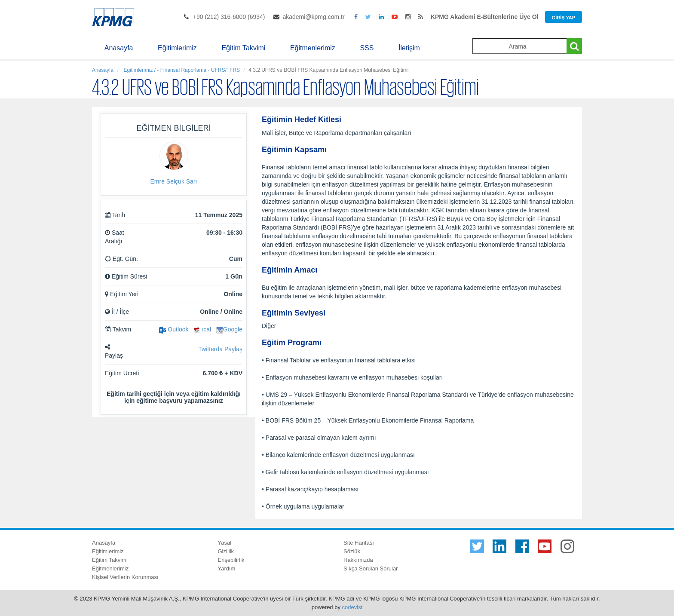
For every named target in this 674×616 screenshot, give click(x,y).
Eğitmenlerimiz (313, 48)
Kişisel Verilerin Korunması (125, 577)
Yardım (227, 568)
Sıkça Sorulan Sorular (371, 568)
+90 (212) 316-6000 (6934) (229, 17)
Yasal (225, 543)
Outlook (174, 329)
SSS (367, 48)
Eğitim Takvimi (243, 48)
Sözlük (352, 551)
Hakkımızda (358, 560)
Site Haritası (359, 543)
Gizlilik (226, 551)
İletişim (409, 48)
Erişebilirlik (231, 560)
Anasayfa (119, 48)
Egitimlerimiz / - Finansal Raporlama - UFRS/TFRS (181, 70)
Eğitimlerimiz (177, 48)
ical (202, 329)
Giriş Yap (564, 18)
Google (229, 329)
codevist (352, 607)
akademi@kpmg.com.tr (313, 17)
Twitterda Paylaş (220, 349)
